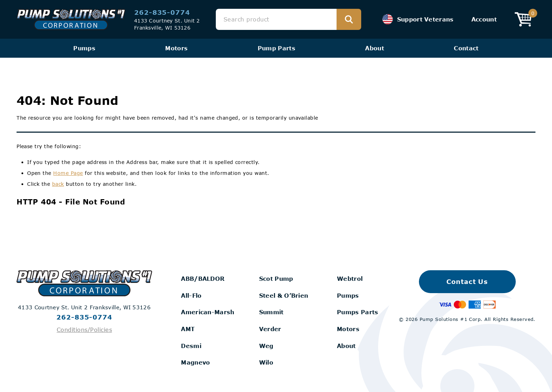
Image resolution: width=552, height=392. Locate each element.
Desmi (191, 346)
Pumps (84, 48)
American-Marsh (208, 312)
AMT (188, 329)
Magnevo (195, 362)
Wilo (266, 362)
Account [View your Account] (484, 19)
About (375, 48)
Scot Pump (276, 279)
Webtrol (350, 279)
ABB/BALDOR (203, 279)
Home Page (68, 173)
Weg (266, 346)
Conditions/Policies (84, 330)
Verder (270, 329)
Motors (176, 48)
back (58, 184)
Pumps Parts (357, 312)
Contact (466, 48)
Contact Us (467, 282)
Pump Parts (277, 48)
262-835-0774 (162, 12)
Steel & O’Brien (284, 295)
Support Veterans (418, 19)
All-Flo (191, 295)
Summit (271, 312)
